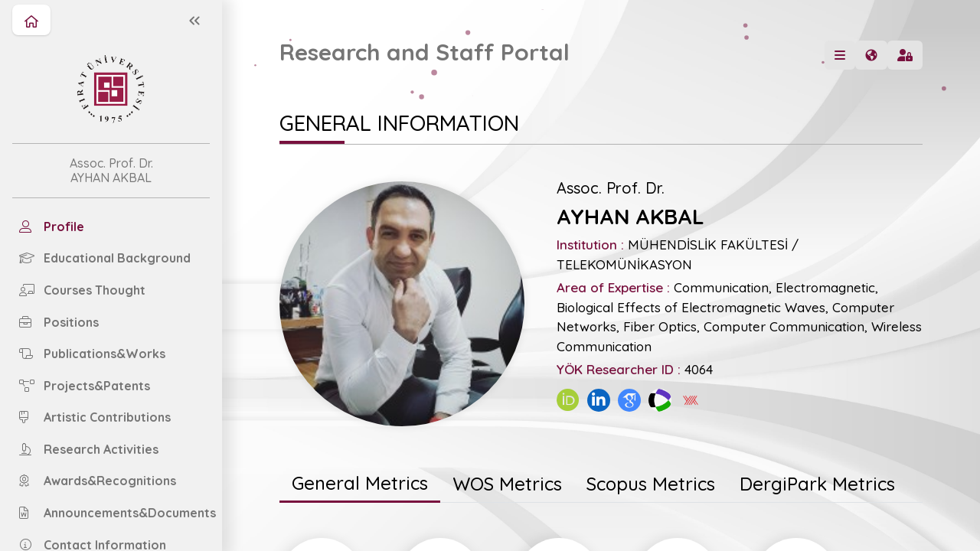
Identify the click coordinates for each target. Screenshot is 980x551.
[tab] (360, 484)
